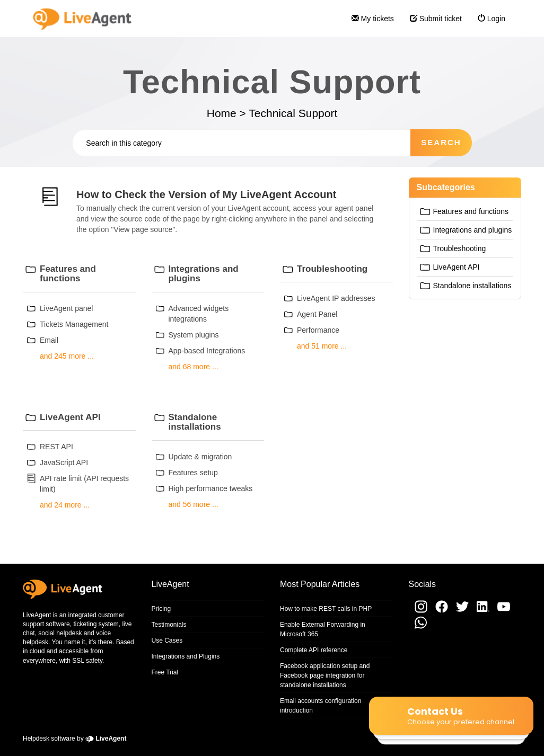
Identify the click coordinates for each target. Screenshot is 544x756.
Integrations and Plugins (186, 656)
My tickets (369, 23)
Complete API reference (314, 650)
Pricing (161, 609)
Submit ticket (432, 23)
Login (488, 23)
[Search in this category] (242, 143)
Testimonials (169, 625)
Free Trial (165, 672)
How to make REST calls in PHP (326, 609)
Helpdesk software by (74, 739)
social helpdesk (60, 633)
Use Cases (167, 641)
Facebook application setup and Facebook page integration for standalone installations (325, 675)
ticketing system (96, 624)
